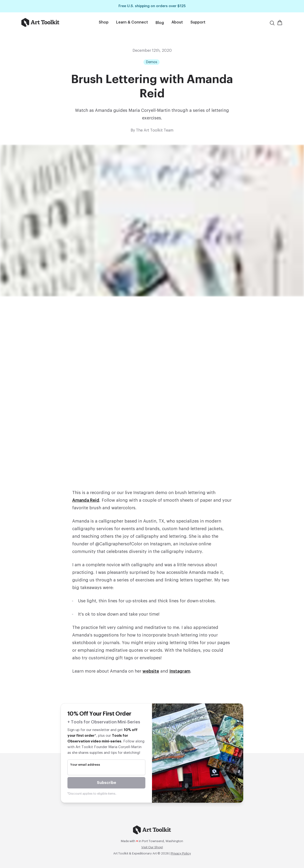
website (151, 671)
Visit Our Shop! (152, 847)
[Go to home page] (47, 22)
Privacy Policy (181, 853)
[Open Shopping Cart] (280, 23)
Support (198, 22)
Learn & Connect (132, 22)
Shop (104, 22)
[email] (106, 771)
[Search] (272, 23)
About (177, 22)
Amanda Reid (86, 500)
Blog (160, 23)
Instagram (180, 671)
